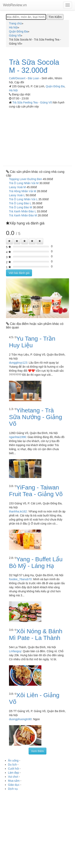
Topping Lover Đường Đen (25, 179)
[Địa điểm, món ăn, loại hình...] (26, 17)
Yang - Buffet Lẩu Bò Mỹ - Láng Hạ (36, 562)
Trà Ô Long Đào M (20, 207)
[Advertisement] (37, 136)
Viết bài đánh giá (19, 273)
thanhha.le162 (18, 511)
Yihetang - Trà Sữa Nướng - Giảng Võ (35, 417)
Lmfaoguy (15, 651)
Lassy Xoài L (17, 195)
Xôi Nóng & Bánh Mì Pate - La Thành (36, 634)
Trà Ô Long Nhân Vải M (24, 183)
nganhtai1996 (17, 437)
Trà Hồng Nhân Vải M (22, 191)
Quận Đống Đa (55, 86)
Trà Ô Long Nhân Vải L (23, 199)
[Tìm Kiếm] (55, 17)
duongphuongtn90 (20, 719)
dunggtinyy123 (18, 363)
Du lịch (12, 765)
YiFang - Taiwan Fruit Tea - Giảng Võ (36, 491)
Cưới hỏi (13, 769)
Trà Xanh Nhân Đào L (22, 211)
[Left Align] (9, 241)
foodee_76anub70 (20, 579)
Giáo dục (14, 785)
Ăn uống (13, 761)
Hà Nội (13, 90)
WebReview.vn (15, 5)
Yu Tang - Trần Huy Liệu (32, 342)
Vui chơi (13, 777)
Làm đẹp (13, 773)
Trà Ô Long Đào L (20, 203)
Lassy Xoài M (17, 187)
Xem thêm (38, 751)
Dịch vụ (13, 789)
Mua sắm (14, 781)
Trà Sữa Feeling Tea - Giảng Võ (32, 102)
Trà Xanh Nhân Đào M (23, 215)
